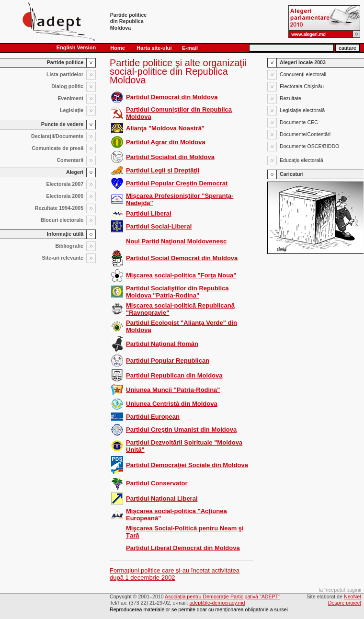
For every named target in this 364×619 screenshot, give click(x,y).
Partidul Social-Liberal (159, 226)
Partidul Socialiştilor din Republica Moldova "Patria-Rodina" (177, 292)
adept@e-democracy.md (217, 603)
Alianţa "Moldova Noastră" (165, 128)
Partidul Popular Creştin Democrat (177, 183)
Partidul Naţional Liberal (162, 499)
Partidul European (153, 417)
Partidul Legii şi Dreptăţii (163, 170)
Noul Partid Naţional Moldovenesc (176, 241)
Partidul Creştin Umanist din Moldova (181, 430)
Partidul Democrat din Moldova (172, 97)
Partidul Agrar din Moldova (166, 142)
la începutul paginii (340, 590)
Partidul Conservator (157, 483)
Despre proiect (345, 603)
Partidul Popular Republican (168, 361)
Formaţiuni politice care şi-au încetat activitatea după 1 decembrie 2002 (175, 574)
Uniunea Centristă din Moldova (172, 404)
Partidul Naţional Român (162, 344)
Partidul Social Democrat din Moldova (182, 258)
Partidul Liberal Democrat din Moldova (183, 548)
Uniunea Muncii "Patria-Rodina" (173, 390)
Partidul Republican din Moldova (174, 375)
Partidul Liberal (149, 213)
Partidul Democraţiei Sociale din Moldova (187, 465)
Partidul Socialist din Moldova (170, 157)
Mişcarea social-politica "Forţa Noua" (181, 275)
